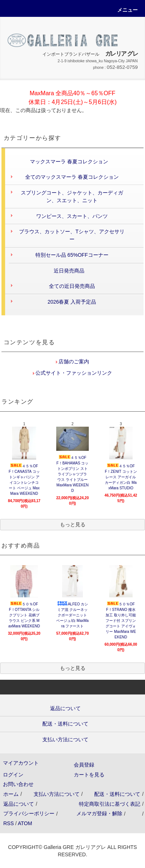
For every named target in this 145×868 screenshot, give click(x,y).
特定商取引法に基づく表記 (110, 804)
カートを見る (89, 775)
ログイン (13, 775)
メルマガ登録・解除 (99, 813)
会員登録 (84, 765)
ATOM (25, 823)
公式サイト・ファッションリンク (73, 373)
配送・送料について (117, 794)
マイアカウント (21, 763)
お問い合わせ (18, 784)
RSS (9, 823)
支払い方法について (57, 794)
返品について (19, 804)
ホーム (11, 794)
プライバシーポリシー (29, 813)
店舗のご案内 (73, 361)
